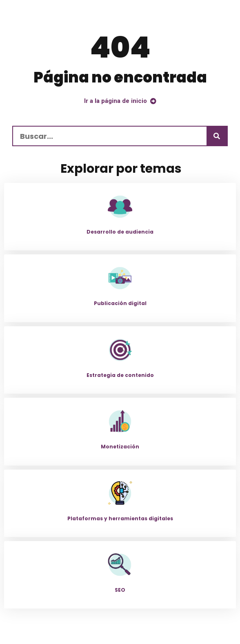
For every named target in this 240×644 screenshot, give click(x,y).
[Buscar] (217, 136)
